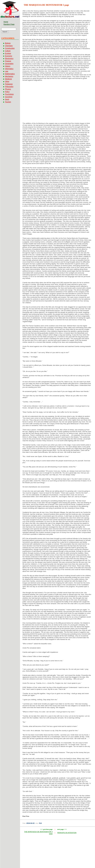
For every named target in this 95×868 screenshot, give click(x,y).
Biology (8, 43)
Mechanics (9, 76)
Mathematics (10, 74)
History (8, 66)
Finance (8, 61)
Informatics (9, 69)
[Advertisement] (57, 102)
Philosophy (9, 87)
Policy (7, 92)
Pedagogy (9, 84)
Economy (9, 56)
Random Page (9, 24)
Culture (8, 51)
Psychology (9, 94)
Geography (9, 64)
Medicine (8, 79)
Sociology (9, 97)
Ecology (8, 53)
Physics (8, 89)
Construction (10, 48)
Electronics (9, 58)
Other (7, 81)
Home (6, 22)
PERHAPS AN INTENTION (67, 833)
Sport (7, 99)
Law (7, 71)
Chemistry (9, 46)
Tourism (8, 102)
